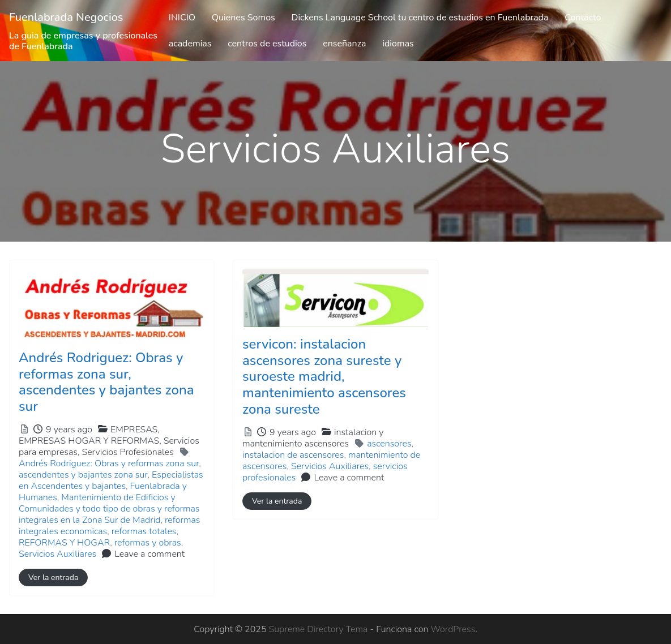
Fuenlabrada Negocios (66, 17)
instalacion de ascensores (293, 455)
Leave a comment (149, 554)
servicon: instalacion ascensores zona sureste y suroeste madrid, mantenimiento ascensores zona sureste (324, 377)
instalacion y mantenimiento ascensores (313, 438)
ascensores (389, 444)
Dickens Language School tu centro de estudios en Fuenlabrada (420, 18)
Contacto (583, 18)
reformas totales (144, 531)
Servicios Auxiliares (57, 554)
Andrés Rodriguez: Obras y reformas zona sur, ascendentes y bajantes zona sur (106, 382)
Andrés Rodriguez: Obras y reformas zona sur (109, 463)
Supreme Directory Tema (320, 629)
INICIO (182, 18)
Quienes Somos (243, 18)
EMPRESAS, (109, 441)
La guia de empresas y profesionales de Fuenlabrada (83, 41)
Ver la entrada (53, 578)
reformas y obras (148, 543)
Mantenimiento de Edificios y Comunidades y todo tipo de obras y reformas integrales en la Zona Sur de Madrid (109, 509)
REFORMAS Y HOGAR (64, 543)
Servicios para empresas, (109, 446)
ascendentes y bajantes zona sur (83, 475)
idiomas (398, 44)
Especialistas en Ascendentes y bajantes (111, 480)
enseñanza (344, 44)
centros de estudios (267, 44)
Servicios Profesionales (127, 452)
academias (190, 44)
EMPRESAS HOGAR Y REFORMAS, (109, 446)
